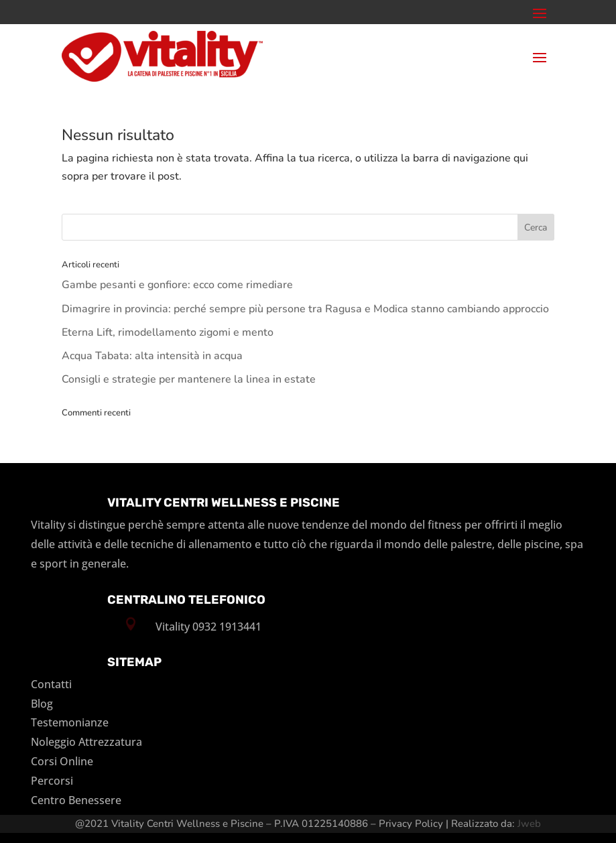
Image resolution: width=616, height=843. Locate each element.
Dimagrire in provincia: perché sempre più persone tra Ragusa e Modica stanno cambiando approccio (305, 309)
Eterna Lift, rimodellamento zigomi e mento (168, 332)
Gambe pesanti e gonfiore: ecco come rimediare (177, 285)
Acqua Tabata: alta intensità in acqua (152, 356)
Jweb (529, 824)
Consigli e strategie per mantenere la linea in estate (189, 379)
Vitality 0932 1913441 (208, 627)
